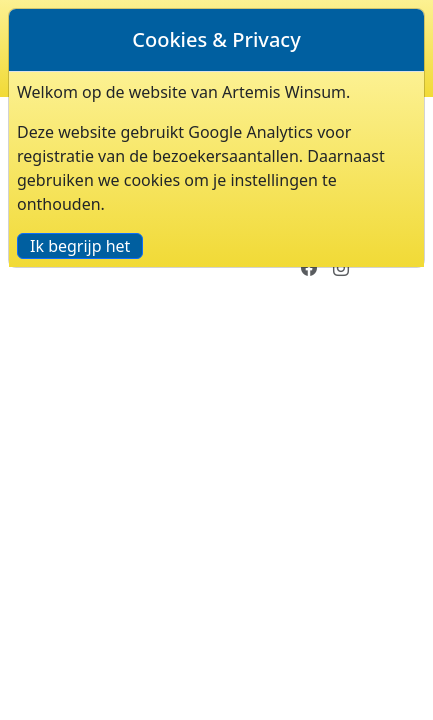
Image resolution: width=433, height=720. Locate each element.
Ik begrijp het (80, 246)
